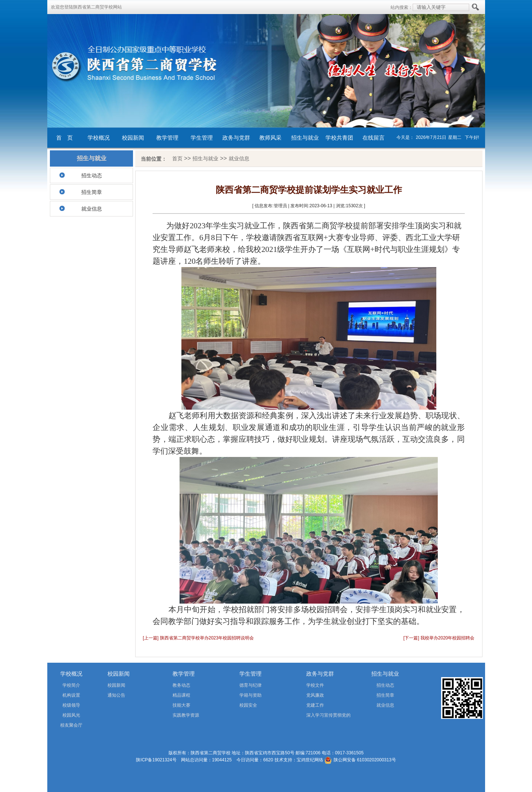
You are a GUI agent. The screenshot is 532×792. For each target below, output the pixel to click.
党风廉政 (315, 695)
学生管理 (202, 138)
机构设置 (71, 695)
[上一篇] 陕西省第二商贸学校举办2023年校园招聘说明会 (199, 638)
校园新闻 (133, 138)
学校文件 (315, 685)
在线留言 (374, 138)
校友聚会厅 (71, 725)
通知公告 (116, 695)
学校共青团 (339, 138)
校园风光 (71, 715)
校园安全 (248, 705)
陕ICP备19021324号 (156, 760)
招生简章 (92, 192)
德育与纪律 (250, 685)
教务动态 (181, 685)
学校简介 (71, 685)
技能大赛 (181, 705)
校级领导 (71, 705)
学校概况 (99, 138)
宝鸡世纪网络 (310, 760)
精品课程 (181, 695)
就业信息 (92, 209)
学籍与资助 (250, 695)
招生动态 (92, 175)
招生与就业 (305, 138)
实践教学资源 (186, 715)
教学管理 (167, 138)
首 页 (64, 138)
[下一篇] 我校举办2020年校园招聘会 (439, 638)
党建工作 (315, 705)
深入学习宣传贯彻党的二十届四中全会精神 (318, 716)
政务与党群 (236, 138)
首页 (177, 158)
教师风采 (270, 138)
